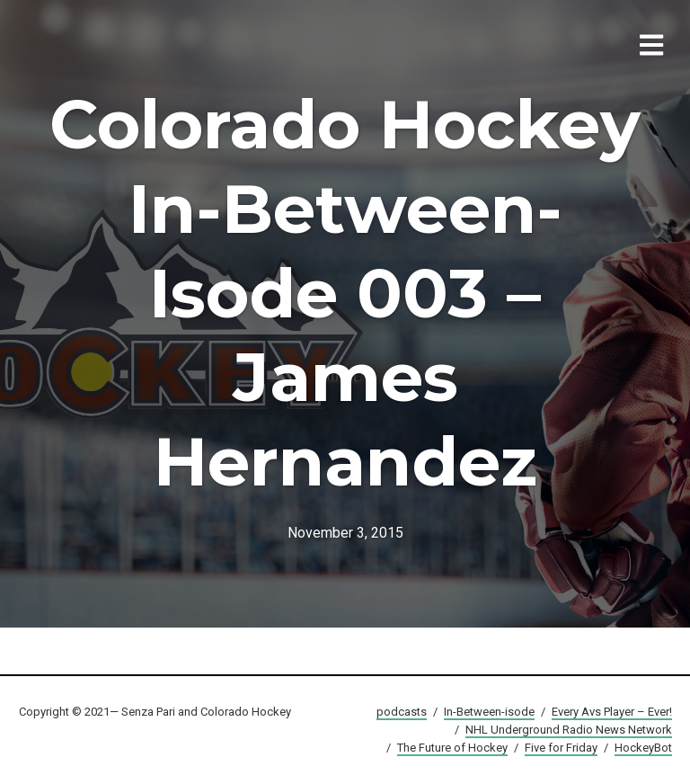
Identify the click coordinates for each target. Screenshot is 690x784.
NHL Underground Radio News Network (569, 730)
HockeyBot (643, 748)
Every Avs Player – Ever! (612, 712)
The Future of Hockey (452, 748)
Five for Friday (561, 748)
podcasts (402, 712)
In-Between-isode (489, 712)
